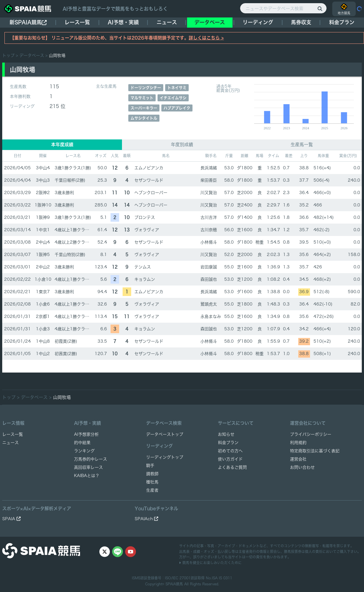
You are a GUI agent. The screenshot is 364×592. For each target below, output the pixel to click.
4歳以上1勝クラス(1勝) (77, 230)
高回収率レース (88, 467)
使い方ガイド (230, 459)
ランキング (84, 451)
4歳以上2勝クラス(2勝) (77, 242)
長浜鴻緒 (209, 168)
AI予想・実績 (123, 22)
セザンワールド (149, 180)
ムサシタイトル (144, 118)
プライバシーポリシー (311, 434)
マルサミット (142, 98)
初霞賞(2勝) (66, 341)
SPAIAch (146, 519)
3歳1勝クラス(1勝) (73, 168)
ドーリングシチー (146, 88)
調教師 (152, 474)
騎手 (150, 465)
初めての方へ (230, 451)
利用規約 (298, 443)
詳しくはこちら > (206, 38)
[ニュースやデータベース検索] (283, 8)
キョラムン (145, 279)
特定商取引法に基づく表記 (315, 451)
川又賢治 (209, 193)
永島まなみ (211, 316)
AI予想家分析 (86, 434)
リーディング (258, 22)
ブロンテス (145, 217)
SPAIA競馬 (174, 584)
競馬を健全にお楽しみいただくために (210, 563)
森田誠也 (209, 279)
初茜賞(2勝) (66, 354)
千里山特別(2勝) (70, 255)
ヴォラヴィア (147, 230)
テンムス (143, 267)
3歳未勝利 (64, 193)
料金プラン (228, 443)
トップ (8, 55)
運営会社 (298, 459)
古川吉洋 (209, 217)
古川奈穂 (209, 230)
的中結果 (82, 443)
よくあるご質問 (232, 467)
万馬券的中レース (91, 459)
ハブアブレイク (177, 108)
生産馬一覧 (302, 145)
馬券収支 (301, 22)
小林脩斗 (209, 242)
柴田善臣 (209, 180)
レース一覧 (77, 22)
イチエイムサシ (173, 98)
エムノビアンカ (149, 168)
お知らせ (226, 434)
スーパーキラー (144, 108)
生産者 (152, 490)
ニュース (167, 22)
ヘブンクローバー (151, 193)
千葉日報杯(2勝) (70, 180)
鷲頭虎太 (209, 304)
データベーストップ (165, 434)
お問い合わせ (302, 467)
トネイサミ (177, 88)
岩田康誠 (209, 267)
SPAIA (11, 519)
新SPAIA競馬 (28, 22)
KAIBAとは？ (87, 476)
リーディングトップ (165, 457)
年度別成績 (182, 145)
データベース (210, 22)
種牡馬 (152, 482)
